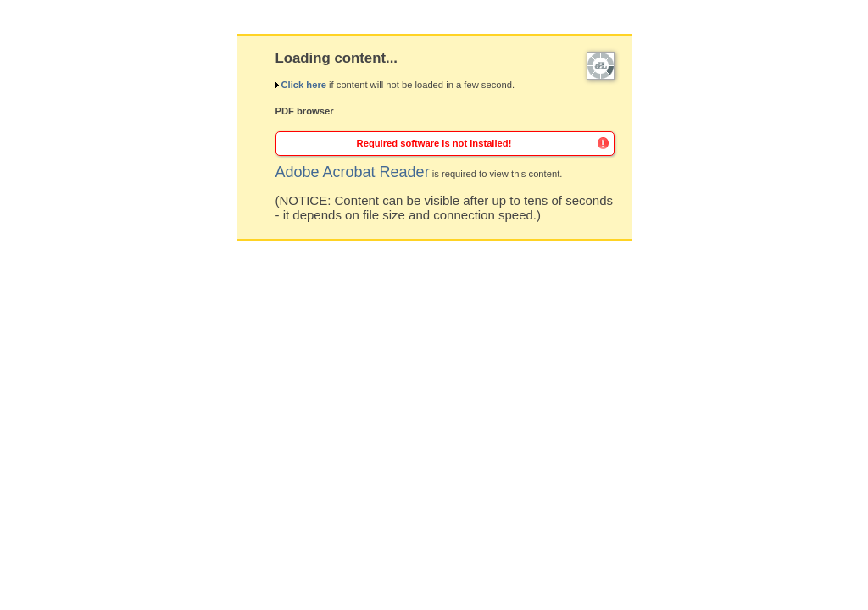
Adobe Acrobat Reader (353, 172)
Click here (303, 85)
